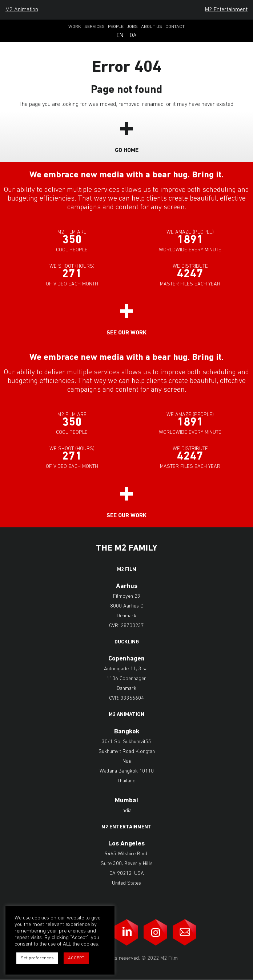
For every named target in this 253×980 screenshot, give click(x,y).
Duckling (127, 642)
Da (133, 36)
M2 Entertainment (226, 10)
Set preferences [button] (37, 958)
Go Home (127, 151)
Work (75, 27)
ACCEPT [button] (76, 958)
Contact (175, 27)
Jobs (132, 27)
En (120, 36)
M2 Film (127, 570)
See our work (126, 333)
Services (95, 27)
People (116, 27)
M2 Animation (22, 10)
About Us (152, 27)
